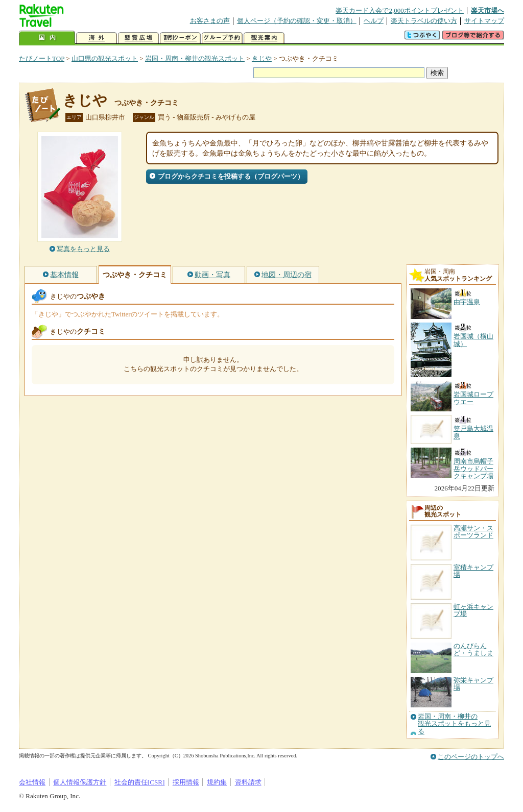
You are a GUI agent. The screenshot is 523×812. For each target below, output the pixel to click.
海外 (97, 38)
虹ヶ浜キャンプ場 (473, 610)
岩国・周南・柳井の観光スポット (195, 58)
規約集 (217, 782)
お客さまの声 (210, 21)
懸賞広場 (138, 38)
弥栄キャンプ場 (473, 684)
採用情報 (186, 782)
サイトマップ (484, 21)
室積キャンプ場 (473, 571)
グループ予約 (222, 38)
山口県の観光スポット (105, 58)
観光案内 (264, 38)
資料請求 (248, 782)
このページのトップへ (471, 757)
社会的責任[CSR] (140, 782)
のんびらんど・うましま (473, 649)
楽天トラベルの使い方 (424, 21)
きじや (262, 58)
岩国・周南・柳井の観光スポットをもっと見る (454, 724)
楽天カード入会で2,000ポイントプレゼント (400, 10)
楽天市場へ (488, 10)
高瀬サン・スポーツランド (473, 532)
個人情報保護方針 (80, 782)
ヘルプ (374, 21)
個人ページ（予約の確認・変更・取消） (297, 21)
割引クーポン (180, 38)
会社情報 (32, 782)
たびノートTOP (42, 58)
